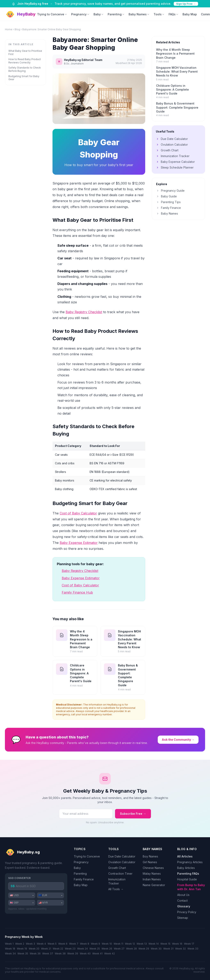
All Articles (185, 856)
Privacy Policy (187, 912)
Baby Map (190, 14)
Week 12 (130, 944)
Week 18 (10, 949)
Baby (99, 14)
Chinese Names (153, 868)
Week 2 (20, 944)
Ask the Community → (178, 740)
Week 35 (23, 954)
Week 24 (82, 949)
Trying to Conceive (52, 14)
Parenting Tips (168, 202)
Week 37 (48, 954)
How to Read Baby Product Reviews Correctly (25, 61)
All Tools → (116, 889)
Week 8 (85, 944)
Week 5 (52, 944)
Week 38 (60, 954)
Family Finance (168, 208)
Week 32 (180, 949)
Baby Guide (166, 196)
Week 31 (168, 949)
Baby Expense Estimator (79, 543)
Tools (159, 14)
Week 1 (9, 944)
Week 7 (74, 944)
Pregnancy (80, 14)
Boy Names (150, 856)
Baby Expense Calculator (175, 162)
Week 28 (131, 949)
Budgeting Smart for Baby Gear (24, 78)
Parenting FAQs (188, 874)
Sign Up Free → (186, 4)
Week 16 (177, 944)
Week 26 (107, 949)
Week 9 (95, 944)
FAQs (173, 14)
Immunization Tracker (173, 156)
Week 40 (85, 954)
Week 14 (154, 944)
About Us (183, 895)
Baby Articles (186, 868)
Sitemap (183, 918)
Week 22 (58, 949)
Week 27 (119, 949)
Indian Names (152, 879)
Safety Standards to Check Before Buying (25, 69)
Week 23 (70, 949)
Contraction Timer (120, 874)
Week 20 (34, 949)
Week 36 (35, 954)
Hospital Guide (187, 879)
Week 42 (110, 954)
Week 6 (63, 944)
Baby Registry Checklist (84, 312)
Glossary (184, 906)
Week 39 (73, 954)
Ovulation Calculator (172, 145)
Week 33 (193, 949)
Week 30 (156, 949)
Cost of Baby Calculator (78, 513)
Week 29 (144, 949)
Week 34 (10, 954)
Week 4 (41, 944)
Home (9, 29)
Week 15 (165, 944)
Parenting (116, 14)
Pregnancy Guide (170, 191)
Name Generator (154, 885)
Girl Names (150, 862)
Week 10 (107, 944)
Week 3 (30, 944)
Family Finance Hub (77, 592)
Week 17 (189, 944)
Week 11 (118, 944)
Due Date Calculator (172, 139)
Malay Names (152, 874)
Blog (17, 29)
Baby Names (139, 14)
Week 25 (95, 949)
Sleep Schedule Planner (175, 167)
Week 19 (22, 949)
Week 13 (142, 944)
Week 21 (46, 949)
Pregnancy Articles (190, 862)
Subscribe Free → (133, 814)
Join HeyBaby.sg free (33, 4)
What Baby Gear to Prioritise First (25, 52)
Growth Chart (167, 150)
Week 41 (97, 954)
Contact (182, 901)
